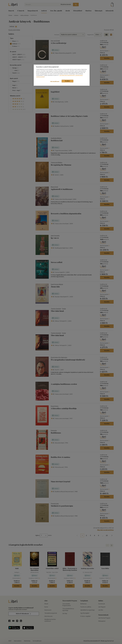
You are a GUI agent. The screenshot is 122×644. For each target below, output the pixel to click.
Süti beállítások (55, 81)
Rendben (67, 81)
